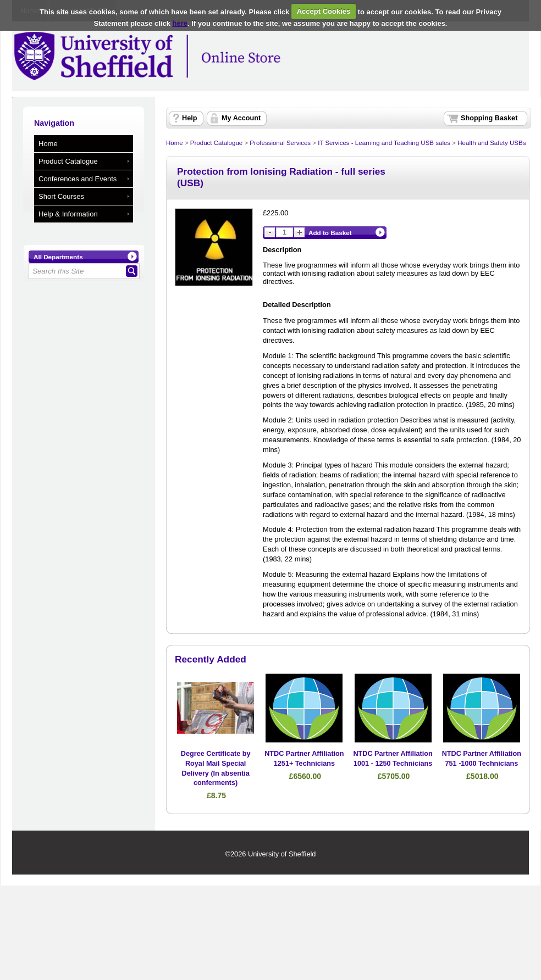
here (180, 23)
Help (189, 118)
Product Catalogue (68, 161)
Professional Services (280, 143)
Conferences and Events (78, 179)
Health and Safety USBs (492, 143)
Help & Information (68, 214)
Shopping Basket (489, 118)
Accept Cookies (324, 11)
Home (48, 144)
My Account (241, 118)
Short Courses (61, 196)
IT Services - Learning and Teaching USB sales (384, 143)
